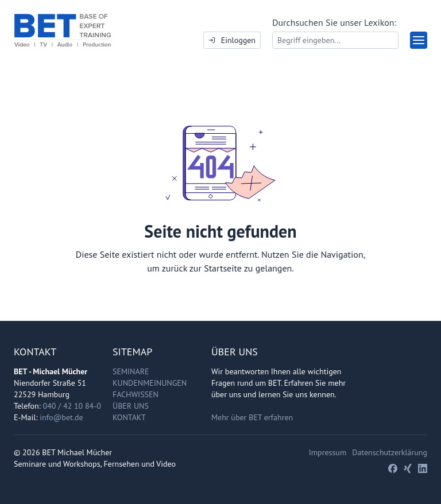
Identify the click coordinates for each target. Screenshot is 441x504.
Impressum (328, 452)
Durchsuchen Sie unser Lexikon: (334, 22)
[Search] (335, 40)
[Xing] (408, 468)
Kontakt (129, 417)
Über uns (131, 406)
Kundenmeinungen (150, 383)
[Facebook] (393, 468)
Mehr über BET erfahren (252, 417)
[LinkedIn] (423, 468)
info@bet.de (61, 417)
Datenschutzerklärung (390, 452)
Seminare (131, 371)
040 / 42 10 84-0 (72, 406)
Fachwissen (136, 394)
